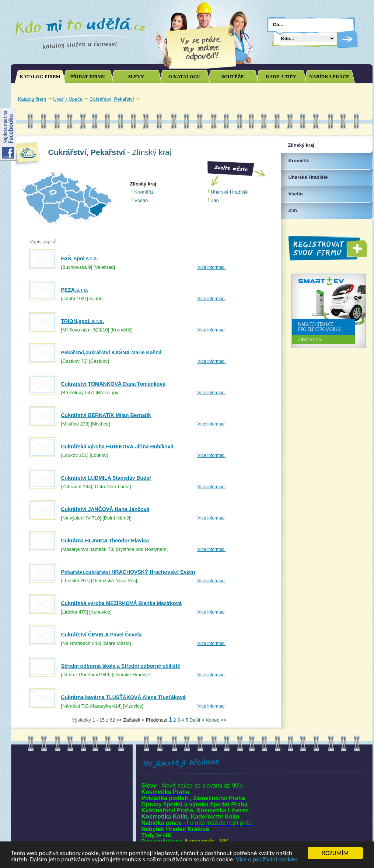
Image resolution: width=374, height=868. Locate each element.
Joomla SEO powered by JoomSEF (36, 722)
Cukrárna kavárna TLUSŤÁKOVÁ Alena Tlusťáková (123, 697)
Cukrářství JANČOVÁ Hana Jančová (105, 509)
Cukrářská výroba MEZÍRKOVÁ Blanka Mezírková (122, 603)
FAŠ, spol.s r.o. (80, 258)
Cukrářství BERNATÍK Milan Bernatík (106, 415)
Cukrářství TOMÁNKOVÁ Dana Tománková (113, 384)
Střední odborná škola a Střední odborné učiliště (121, 666)
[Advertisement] (283, 99)
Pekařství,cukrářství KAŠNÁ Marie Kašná (111, 353)
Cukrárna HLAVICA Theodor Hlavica (105, 541)
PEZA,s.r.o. (75, 290)
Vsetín (141, 200)
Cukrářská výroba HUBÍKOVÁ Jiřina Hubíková (117, 447)
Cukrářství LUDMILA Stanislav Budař (106, 478)
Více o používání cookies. (268, 860)
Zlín (215, 200)
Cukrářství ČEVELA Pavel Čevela (102, 635)
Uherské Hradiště (229, 192)
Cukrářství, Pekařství (112, 99)
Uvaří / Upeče (68, 99)
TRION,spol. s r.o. (83, 321)
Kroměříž (144, 192)
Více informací (212, 267)
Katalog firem (32, 99)
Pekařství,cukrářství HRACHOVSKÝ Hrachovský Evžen (128, 572)
